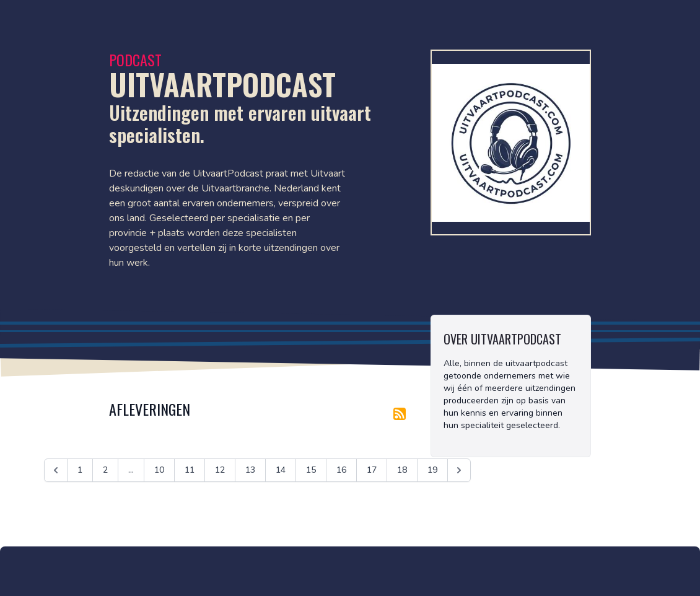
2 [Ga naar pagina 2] (105, 470)
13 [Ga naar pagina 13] (250, 470)
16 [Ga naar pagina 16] (341, 470)
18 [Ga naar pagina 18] (402, 470)
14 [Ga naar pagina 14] (281, 470)
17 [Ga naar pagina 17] (372, 470)
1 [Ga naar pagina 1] (80, 470)
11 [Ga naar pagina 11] (190, 470)
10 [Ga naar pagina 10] (159, 470)
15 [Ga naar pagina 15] (311, 470)
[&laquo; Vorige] (56, 470)
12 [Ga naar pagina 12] (220, 470)
